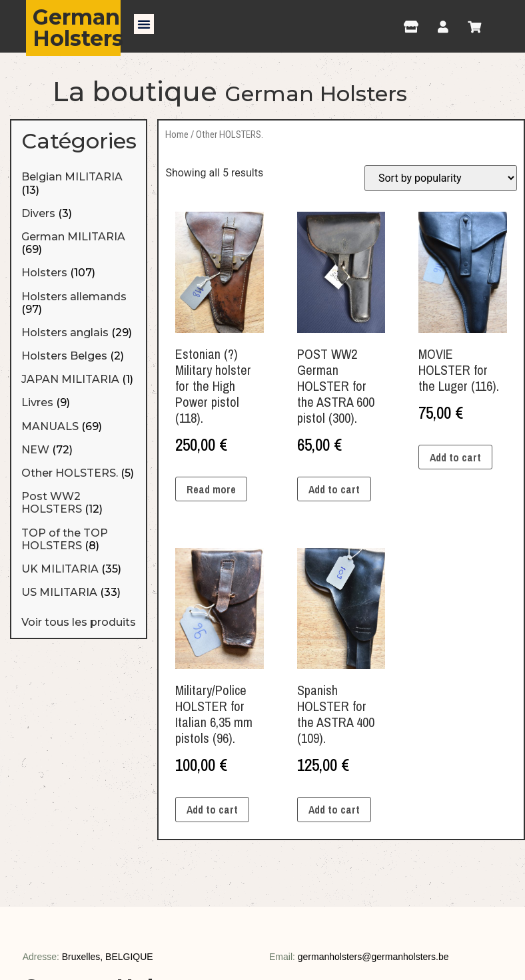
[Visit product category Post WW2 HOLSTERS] (79, 503)
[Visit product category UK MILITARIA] (79, 569)
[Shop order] (441, 178)
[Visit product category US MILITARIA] (79, 592)
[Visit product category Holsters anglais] (79, 333)
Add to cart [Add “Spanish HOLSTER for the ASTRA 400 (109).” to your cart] (334, 810)
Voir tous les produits (79, 622)
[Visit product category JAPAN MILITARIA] (79, 379)
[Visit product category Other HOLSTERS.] (79, 473)
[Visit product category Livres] (79, 402)
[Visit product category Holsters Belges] (79, 356)
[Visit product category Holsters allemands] (79, 303)
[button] (144, 24)
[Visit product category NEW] (79, 450)
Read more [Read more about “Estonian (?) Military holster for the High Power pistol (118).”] (211, 489)
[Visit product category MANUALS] (79, 426)
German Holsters (78, 28)
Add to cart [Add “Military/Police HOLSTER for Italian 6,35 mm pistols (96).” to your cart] (212, 810)
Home (177, 134)
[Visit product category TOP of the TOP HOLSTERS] (79, 539)
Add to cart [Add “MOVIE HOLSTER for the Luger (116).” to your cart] (455, 457)
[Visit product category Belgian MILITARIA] (79, 183)
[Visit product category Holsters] (79, 273)
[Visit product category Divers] (79, 213)
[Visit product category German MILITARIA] (79, 243)
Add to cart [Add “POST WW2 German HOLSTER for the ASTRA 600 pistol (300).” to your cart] (334, 489)
